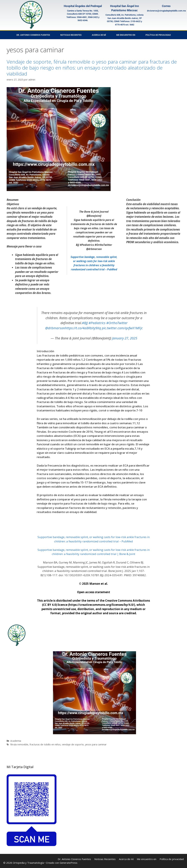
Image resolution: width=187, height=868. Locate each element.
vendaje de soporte (73, 744)
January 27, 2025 (125, 338)
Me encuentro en (126, 35)
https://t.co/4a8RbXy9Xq (83, 328)
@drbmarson (55, 328)
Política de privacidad (158, 35)
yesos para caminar (96, 744)
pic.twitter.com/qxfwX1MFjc (122, 328)
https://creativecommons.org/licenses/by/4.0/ (102, 605)
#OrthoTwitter (117, 323)
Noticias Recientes (71, 35)
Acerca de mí (99, 35)
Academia (16, 741)
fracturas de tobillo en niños (45, 744)
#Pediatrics (97, 323)
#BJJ (85, 323)
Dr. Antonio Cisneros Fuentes (33, 35)
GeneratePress (69, 863)
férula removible (19, 744)
